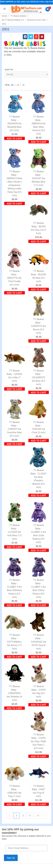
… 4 (37, 816)
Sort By (9, 70)
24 (12, 85)
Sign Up (11, 858)
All (23, 85)
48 (18, 85)
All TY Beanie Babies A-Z (13, 20)
